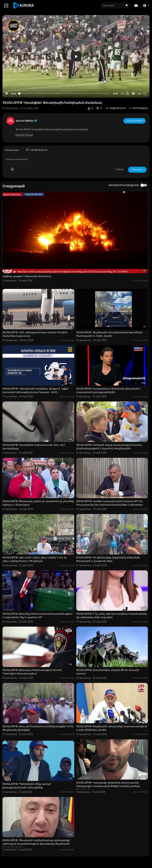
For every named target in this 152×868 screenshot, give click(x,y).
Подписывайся (135, 121)
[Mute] (133, 93)
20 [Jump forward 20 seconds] (128, 94)
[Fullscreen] (145, 93)
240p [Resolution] (139, 94)
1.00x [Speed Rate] (122, 94)
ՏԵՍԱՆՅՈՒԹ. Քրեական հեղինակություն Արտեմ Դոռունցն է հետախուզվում (32, 672)
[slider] (65, 93)
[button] (146, 6)
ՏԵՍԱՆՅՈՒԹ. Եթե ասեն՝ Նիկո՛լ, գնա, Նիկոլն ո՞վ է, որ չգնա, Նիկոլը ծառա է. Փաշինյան (35, 559)
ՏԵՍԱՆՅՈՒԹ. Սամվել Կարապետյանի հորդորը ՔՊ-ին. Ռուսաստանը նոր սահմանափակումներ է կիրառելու (110, 503)
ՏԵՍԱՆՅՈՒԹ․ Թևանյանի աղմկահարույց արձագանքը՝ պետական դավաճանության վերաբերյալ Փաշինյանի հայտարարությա (36, 844)
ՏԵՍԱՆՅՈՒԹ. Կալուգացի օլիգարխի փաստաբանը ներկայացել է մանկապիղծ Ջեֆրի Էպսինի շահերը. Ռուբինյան (108, 786)
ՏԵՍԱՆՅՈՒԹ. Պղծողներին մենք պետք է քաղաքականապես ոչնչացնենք (27, 786)
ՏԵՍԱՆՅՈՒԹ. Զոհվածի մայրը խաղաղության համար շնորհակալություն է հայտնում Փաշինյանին (109, 447)
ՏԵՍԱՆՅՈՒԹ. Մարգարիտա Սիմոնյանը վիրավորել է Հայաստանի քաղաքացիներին (108, 390)
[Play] (7, 93)
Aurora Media (26, 121)
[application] (76, 56)
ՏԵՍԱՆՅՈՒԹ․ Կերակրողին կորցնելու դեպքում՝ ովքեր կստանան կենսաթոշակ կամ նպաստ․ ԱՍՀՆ (36, 390)
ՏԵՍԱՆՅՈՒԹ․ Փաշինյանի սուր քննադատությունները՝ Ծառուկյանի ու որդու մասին (110, 334)
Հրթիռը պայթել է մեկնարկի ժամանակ (27, 276)
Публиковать (137, 170)
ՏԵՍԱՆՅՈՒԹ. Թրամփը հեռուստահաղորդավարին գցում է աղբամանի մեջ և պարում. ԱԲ (37, 615)
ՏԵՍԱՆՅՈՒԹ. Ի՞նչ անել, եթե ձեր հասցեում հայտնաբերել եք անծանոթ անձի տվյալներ (112, 615)
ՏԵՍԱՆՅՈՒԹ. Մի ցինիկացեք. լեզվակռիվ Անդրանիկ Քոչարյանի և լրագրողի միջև (108, 559)
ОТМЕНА (120, 170)
